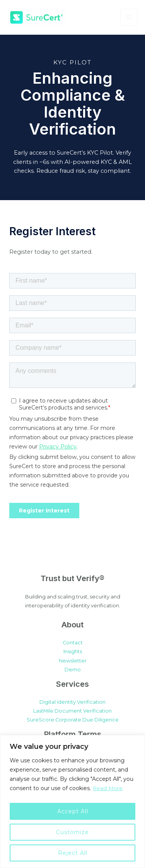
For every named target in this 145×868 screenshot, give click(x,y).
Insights (73, 651)
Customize (72, 832)
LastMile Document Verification (72, 711)
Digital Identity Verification (72, 702)
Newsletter (73, 661)
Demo (73, 670)
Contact (73, 643)
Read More (108, 788)
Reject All (73, 853)
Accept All (73, 811)
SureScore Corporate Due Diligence (73, 720)
